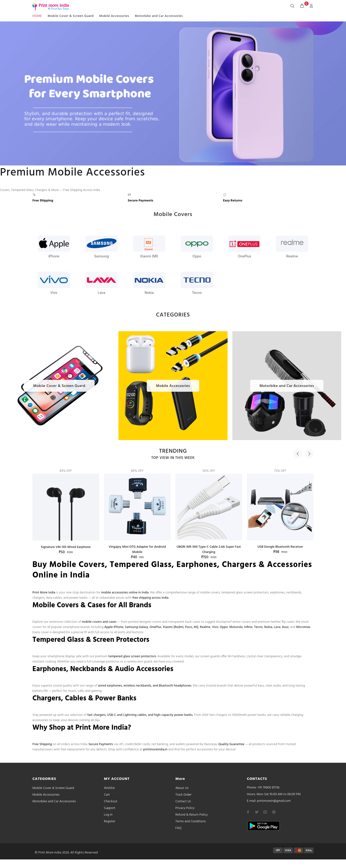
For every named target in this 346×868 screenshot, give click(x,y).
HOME (37, 16)
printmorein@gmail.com (274, 801)
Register (110, 821)
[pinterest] (274, 812)
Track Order (183, 795)
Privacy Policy (185, 808)
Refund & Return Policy (192, 815)
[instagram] (265, 812)
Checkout (111, 801)
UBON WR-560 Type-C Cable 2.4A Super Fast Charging (209, 549)
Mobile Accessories (114, 16)
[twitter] (257, 812)
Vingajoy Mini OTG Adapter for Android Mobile (137, 549)
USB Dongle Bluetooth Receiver (280, 547)
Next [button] (309, 454)
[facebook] (248, 812)
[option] (66, 507)
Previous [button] (298, 454)
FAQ (178, 828)
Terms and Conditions (191, 821)
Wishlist (109, 788)
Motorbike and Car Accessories (159, 16)
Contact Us (183, 801)
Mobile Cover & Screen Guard (71, 16)
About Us (182, 788)
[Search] (293, 6)
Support (110, 808)
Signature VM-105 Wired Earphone (66, 547)
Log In (108, 815)
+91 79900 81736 (268, 788)
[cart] (302, 6)
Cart (107, 795)
